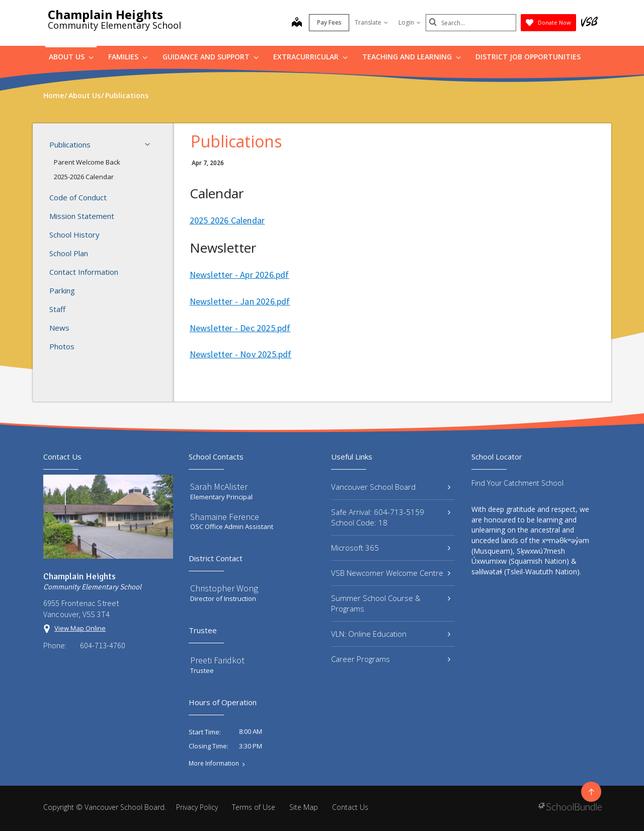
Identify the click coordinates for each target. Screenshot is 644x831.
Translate (371, 22)
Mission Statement (82, 216)
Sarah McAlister (219, 486)
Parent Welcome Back (87, 162)
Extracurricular (310, 57)
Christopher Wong (224, 588)
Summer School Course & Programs (391, 603)
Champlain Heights (105, 14)
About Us (71, 57)
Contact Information (84, 272)
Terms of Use (254, 807)
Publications (103, 144)
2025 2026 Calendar (227, 220)
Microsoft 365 (391, 548)
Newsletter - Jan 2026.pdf (240, 301)
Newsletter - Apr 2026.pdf (239, 275)
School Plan (69, 253)
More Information (214, 764)
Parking (62, 290)
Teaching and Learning (412, 57)
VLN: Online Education (391, 634)
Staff (57, 309)
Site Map (304, 807)
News (59, 328)
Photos (62, 346)
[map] (297, 23)
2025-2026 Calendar (84, 177)
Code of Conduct (78, 197)
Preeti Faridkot (217, 660)
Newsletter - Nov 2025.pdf (241, 354)
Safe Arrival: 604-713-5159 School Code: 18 (391, 517)
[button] (150, 144)
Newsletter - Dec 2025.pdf (240, 328)
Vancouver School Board (391, 487)
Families (128, 57)
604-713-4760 (103, 645)
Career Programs (391, 659)
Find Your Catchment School (517, 483)
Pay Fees (329, 22)
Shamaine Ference (225, 517)
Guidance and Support (211, 57)
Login (410, 22)
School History (74, 235)
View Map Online (80, 628)
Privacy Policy (197, 807)
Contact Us (350, 807)
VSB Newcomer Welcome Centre (391, 573)
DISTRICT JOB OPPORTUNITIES (528, 57)
